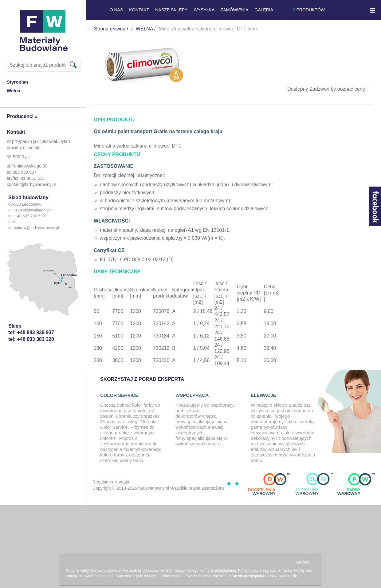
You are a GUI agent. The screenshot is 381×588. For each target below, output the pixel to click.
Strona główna (110, 29)
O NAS (116, 10)
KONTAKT (139, 10)
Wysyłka (204, 10)
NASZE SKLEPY (171, 10)
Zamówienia (234, 10)
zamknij (302, 562)
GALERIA (264, 10)
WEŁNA (144, 29)
